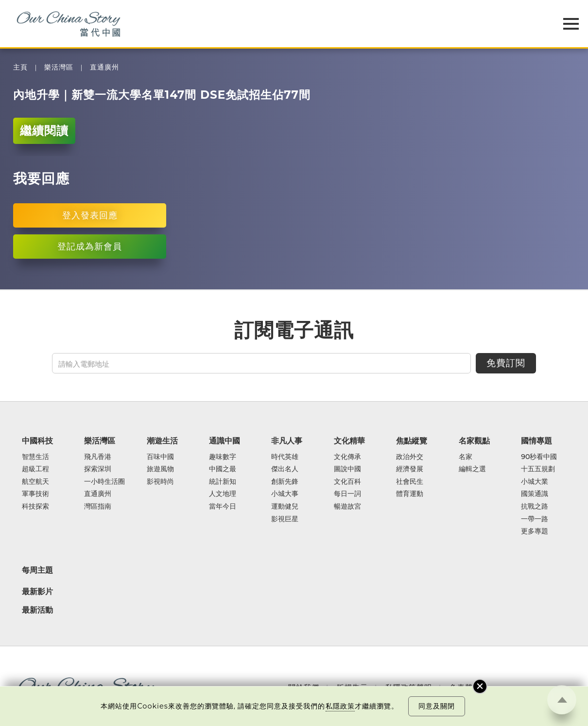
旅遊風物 (160, 469)
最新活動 (37, 610)
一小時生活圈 (104, 482)
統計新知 (223, 482)
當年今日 (223, 507)
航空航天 (35, 482)
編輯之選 (472, 469)
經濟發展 (410, 469)
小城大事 (285, 494)
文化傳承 (347, 457)
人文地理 (223, 494)
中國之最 (223, 469)
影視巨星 (285, 519)
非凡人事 (287, 441)
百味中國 (160, 457)
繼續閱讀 (44, 131)
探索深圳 (98, 469)
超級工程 (35, 469)
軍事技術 (35, 494)
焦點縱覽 (412, 441)
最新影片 (37, 591)
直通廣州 (104, 67)
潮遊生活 (162, 441)
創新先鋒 (285, 482)
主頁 (20, 67)
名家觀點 (474, 441)
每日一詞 (347, 494)
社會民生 (410, 482)
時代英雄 (285, 457)
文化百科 (347, 482)
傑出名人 (285, 469)
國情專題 (536, 441)
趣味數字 (223, 457)
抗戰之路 (535, 507)
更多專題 (535, 531)
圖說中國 (347, 469)
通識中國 (225, 441)
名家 (466, 457)
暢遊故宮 (347, 507)
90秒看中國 (539, 457)
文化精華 (349, 441)
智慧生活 (35, 457)
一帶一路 (535, 519)
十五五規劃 (538, 469)
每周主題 (37, 570)
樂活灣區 (59, 67)
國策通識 (535, 494)
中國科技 (37, 441)
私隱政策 (340, 706)
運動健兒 (285, 507)
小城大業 (535, 482)
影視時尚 (160, 482)
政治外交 (410, 457)
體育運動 (410, 494)
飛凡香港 (98, 457)
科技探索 (35, 507)
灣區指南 (98, 507)
